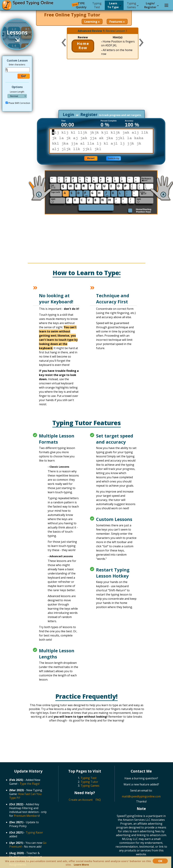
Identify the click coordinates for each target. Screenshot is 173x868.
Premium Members (26, 816)
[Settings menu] (166, 5)
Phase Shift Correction (19, 103)
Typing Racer (34, 832)
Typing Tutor (89, 782)
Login (68, 115)
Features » (117, 22)
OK (160, 861)
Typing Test (89, 778)
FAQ (98, 800)
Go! (24, 76)
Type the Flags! (30, 784)
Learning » (92, 22)
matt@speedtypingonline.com (141, 796)
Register (89, 115)
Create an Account (81, 800)
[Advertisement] (102, 86)
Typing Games (90, 786)
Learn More (81, 865)
